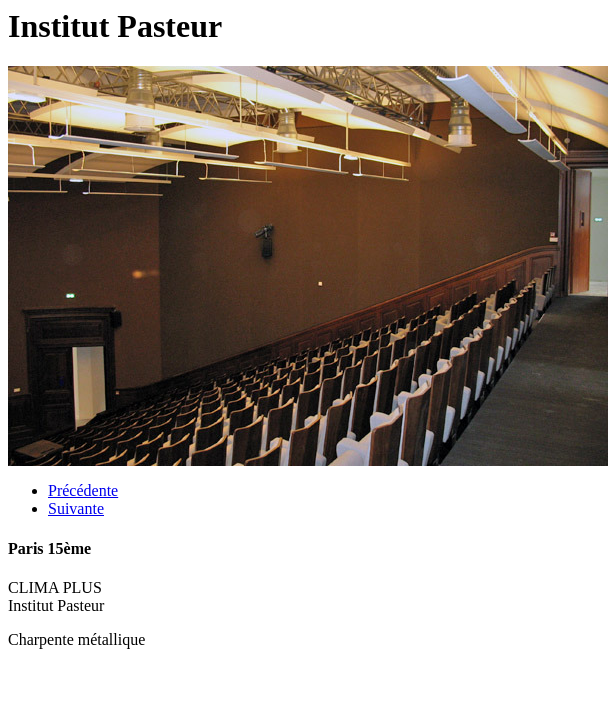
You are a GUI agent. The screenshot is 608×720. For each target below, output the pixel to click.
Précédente (83, 490)
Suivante (76, 508)
